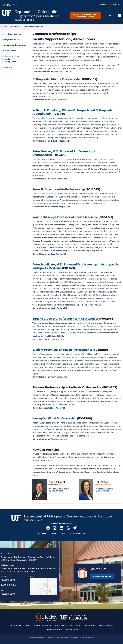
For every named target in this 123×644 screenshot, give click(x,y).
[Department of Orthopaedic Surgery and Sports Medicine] (37, 14)
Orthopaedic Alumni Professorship (57, 79)
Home (5, 27)
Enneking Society (10, 62)
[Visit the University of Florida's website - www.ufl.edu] (107, 5)
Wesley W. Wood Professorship (54, 418)
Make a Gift (7, 67)
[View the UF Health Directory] (77, 533)
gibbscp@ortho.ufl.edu (60, 488)
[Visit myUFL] (53, 533)
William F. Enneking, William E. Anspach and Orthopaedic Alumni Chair (73, 112)
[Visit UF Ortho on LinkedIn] (61, 529)
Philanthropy (16, 27)
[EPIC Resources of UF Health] (63, 533)
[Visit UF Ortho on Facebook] (48, 529)
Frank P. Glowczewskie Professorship (59, 189)
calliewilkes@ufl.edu (106, 488)
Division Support (9, 51)
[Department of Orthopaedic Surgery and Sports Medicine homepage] (7, 15)
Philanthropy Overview (12, 34)
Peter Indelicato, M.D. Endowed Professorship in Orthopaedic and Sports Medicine (76, 266)
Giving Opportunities (11, 40)
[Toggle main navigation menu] (119, 16)
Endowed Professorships (14, 45)
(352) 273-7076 (57, 491)
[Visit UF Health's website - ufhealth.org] (8, 4)
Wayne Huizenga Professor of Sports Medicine (65, 217)
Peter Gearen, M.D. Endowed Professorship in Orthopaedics (64, 153)
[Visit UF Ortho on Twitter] (75, 529)
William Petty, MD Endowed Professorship (62, 350)
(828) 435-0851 (104, 491)
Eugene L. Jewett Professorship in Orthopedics (66, 319)
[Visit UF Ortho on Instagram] (55, 529)
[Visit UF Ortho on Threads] (68, 529)
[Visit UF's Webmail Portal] (41, 533)
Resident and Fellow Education (11, 57)
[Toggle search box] (110, 16)
